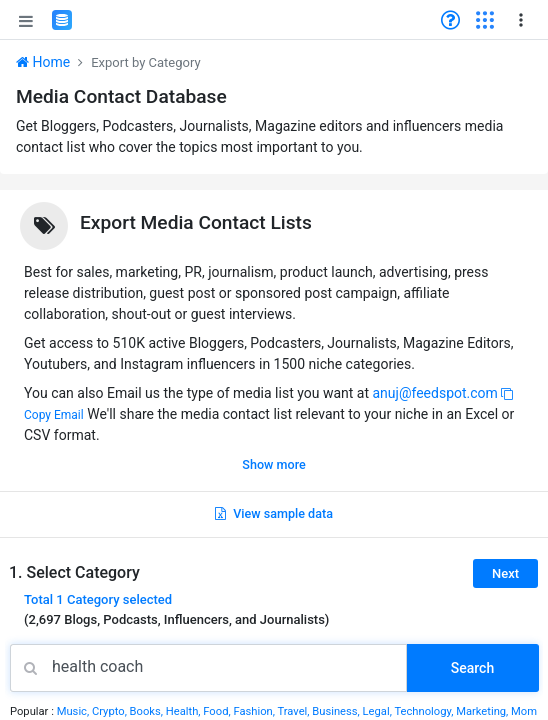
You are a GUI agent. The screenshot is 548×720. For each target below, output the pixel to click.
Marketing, (483, 711)
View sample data (274, 513)
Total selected (98, 599)
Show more (273, 464)
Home (43, 62)
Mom (524, 711)
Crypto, (111, 711)
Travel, (294, 711)
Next (505, 573)
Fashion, (255, 711)
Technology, (425, 711)
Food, (218, 711)
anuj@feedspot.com (434, 393)
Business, (337, 711)
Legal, (379, 711)
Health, (185, 711)
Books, (148, 711)
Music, (74, 711)
